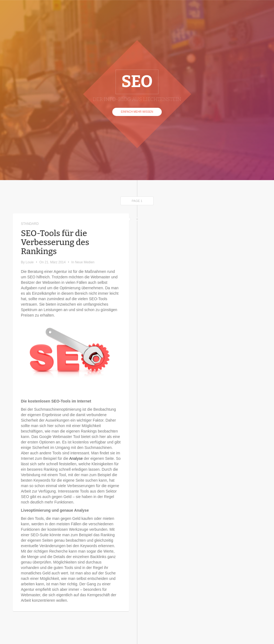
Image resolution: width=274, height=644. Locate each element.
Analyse (76, 458)
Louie (30, 262)
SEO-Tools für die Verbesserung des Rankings (55, 242)
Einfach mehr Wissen (137, 112)
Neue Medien (85, 262)
